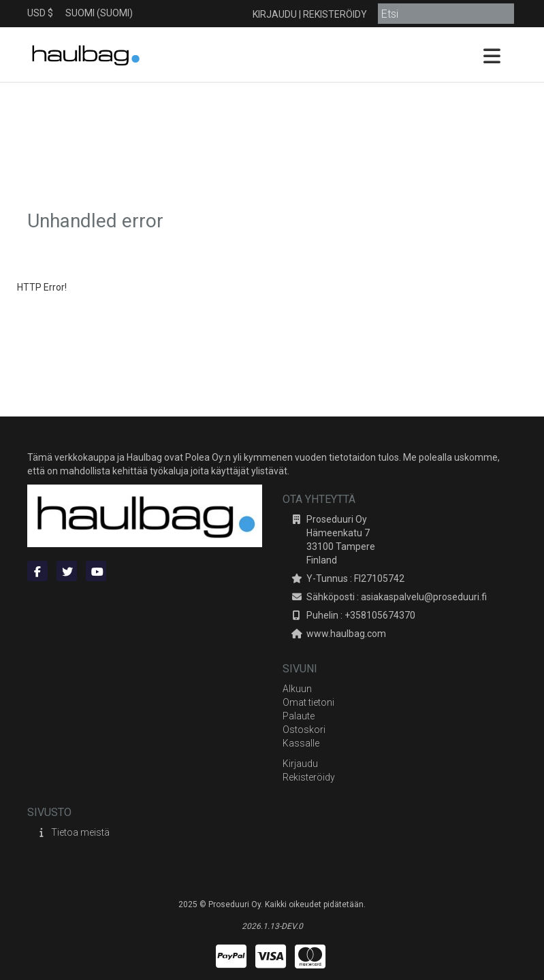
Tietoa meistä (80, 832)
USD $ (40, 13)
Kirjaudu (275, 14)
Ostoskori (304, 730)
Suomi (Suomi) (99, 13)
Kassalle (301, 743)
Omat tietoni (308, 702)
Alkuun (297, 689)
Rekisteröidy (335, 14)
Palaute (299, 716)
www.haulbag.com (346, 634)
